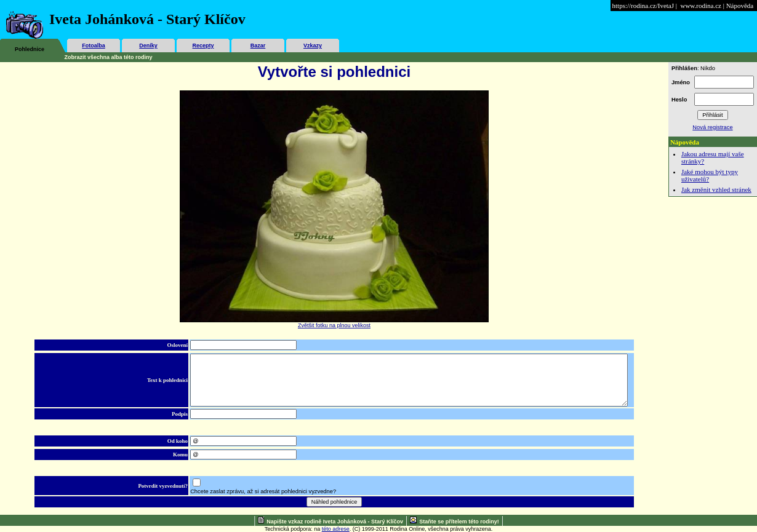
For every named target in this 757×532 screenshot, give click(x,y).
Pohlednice (30, 49)
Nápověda (740, 6)
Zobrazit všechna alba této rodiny (109, 57)
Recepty (203, 46)
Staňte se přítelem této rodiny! (459, 522)
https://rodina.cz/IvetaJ (643, 6)
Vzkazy (313, 46)
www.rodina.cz (700, 6)
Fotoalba (94, 46)
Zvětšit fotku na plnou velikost (334, 325)
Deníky (148, 46)
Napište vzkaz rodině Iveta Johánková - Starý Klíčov (335, 522)
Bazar (258, 46)
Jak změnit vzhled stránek (716, 189)
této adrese (336, 529)
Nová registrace (712, 127)
